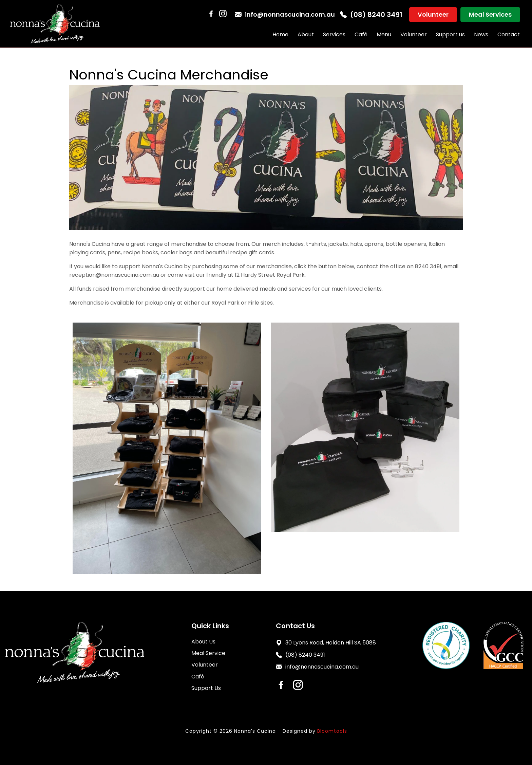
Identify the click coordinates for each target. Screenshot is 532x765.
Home (280, 34)
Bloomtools (332, 731)
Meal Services (490, 14)
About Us (203, 642)
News (481, 34)
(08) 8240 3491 (371, 15)
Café (361, 34)
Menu (384, 34)
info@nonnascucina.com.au (285, 14)
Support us (450, 34)
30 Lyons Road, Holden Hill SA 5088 (326, 643)
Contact (509, 34)
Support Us (206, 688)
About (306, 34)
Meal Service (208, 653)
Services (334, 34)
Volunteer (433, 14)
